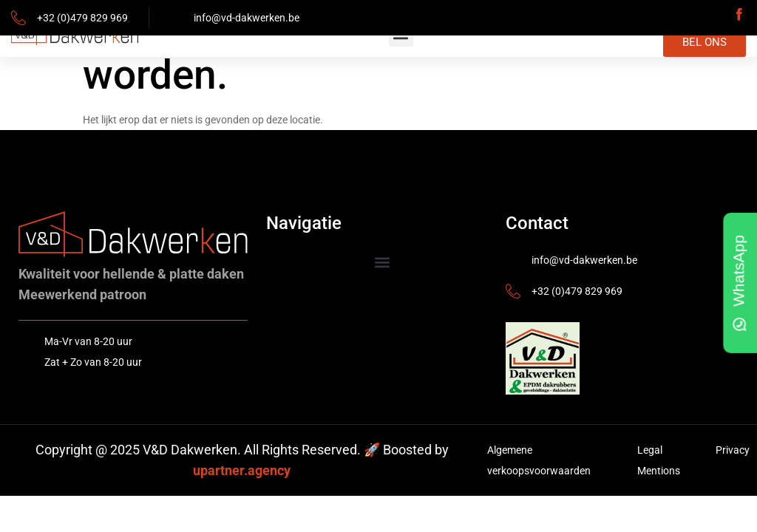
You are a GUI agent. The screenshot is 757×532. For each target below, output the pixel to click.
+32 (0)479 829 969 (82, 18)
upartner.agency (242, 470)
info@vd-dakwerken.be (247, 18)
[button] (383, 262)
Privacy (733, 450)
